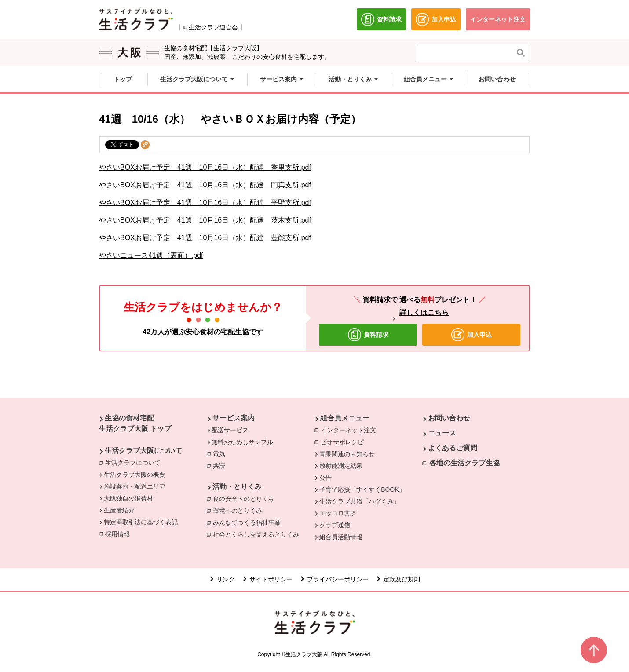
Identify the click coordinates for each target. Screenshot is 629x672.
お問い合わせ (449, 418)
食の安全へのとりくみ (246, 498)
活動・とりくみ (237, 487)
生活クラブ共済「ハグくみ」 (359, 501)
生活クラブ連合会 (213, 27)
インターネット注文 (351, 430)
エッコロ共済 (338, 513)
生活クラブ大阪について (143, 451)
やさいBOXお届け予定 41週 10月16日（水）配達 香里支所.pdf (205, 167)
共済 (221, 465)
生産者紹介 (119, 510)
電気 (221, 453)
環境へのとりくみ (240, 510)
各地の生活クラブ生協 (464, 463)
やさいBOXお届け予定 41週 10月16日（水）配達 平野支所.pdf (205, 203)
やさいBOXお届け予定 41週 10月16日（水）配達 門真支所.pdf (205, 185)
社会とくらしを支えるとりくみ (258, 534)
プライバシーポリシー (338, 579)
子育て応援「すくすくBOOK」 (362, 489)
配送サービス (230, 430)
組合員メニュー (345, 418)
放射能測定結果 (341, 466)
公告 (325, 478)
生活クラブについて (135, 462)
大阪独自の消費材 (128, 498)
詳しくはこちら (424, 312)
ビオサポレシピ (344, 442)
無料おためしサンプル (242, 442)
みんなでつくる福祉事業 (249, 522)
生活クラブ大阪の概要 (135, 475)
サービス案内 (234, 418)
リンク (226, 579)
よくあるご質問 (453, 448)
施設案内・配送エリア (135, 486)
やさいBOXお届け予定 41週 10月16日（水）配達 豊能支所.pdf (205, 238)
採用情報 (117, 534)
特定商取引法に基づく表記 (141, 522)
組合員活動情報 (341, 537)
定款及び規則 (402, 579)
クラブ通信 (335, 525)
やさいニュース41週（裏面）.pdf (151, 255)
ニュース (442, 433)
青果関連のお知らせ (347, 454)
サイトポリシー (271, 579)
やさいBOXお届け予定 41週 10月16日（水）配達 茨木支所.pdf (205, 220)
